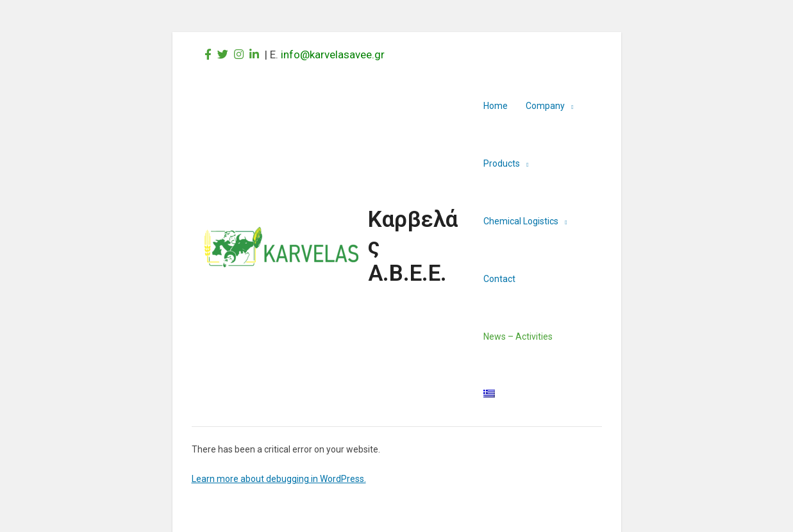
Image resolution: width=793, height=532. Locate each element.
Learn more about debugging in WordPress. (279, 479)
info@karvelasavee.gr (333, 54)
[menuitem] (489, 394)
